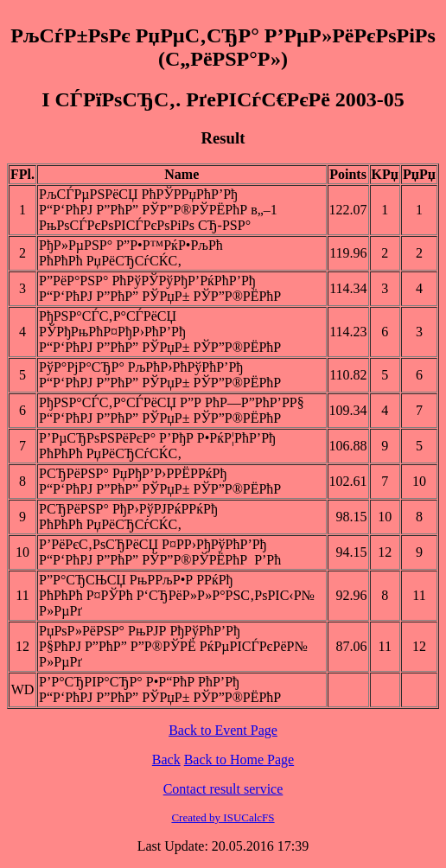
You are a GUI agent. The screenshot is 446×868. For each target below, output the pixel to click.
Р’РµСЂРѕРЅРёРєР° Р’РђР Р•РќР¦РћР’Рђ (157, 438)
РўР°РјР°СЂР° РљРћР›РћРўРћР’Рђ (141, 367)
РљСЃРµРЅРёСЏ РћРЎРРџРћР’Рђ (138, 194)
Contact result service (223, 789)
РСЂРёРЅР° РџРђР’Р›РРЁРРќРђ (133, 473)
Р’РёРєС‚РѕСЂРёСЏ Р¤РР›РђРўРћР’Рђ (153, 544)
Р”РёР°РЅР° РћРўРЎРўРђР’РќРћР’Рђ (147, 281)
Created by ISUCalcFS (223, 817)
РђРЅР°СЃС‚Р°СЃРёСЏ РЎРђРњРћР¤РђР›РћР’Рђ (112, 324)
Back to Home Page (239, 759)
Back (166, 759)
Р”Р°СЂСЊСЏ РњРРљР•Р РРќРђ (136, 580)
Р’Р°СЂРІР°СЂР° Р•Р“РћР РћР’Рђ (139, 682)
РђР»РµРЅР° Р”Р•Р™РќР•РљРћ (131, 245)
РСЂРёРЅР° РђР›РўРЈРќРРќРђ (128, 509)
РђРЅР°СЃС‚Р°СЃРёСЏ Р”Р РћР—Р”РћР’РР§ (172, 402)
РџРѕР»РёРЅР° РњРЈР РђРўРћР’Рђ (140, 631)
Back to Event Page (223, 730)
